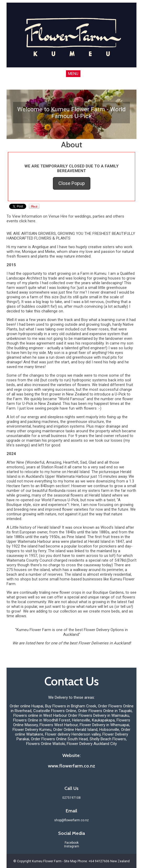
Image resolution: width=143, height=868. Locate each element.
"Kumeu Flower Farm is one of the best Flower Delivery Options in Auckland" (71, 632)
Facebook (72, 843)
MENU (73, 74)
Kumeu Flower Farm (47, 861)
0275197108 (71, 798)
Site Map (70, 861)
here (32, 221)
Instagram (72, 846)
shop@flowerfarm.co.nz (71, 820)
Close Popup (72, 183)
